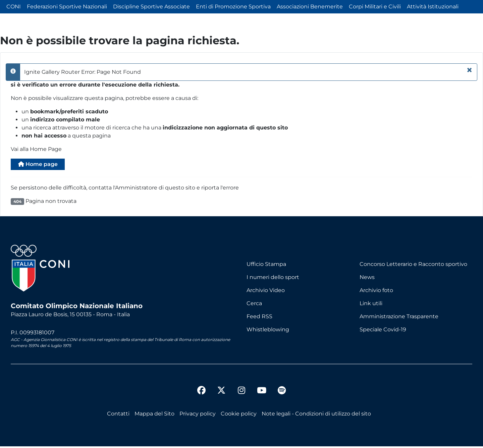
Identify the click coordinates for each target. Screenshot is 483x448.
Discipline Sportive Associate (151, 7)
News (367, 279)
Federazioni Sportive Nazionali (67, 7)
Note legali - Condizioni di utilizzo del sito (316, 415)
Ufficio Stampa (266, 266)
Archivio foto (376, 292)
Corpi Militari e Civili (375, 7)
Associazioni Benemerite (310, 7)
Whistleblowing (268, 331)
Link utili (371, 305)
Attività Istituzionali (433, 7)
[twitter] (221, 387)
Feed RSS (259, 318)
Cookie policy (239, 415)
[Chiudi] (469, 70)
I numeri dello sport (273, 279)
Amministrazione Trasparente (399, 318)
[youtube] (262, 393)
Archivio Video (266, 292)
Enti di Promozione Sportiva (233, 7)
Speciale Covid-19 (383, 331)
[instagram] (241, 393)
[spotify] (282, 393)
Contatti (118, 415)
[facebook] (201, 393)
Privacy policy (198, 415)
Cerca (254, 305)
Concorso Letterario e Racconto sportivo (413, 266)
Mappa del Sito (154, 415)
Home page (42, 165)
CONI (14, 7)
